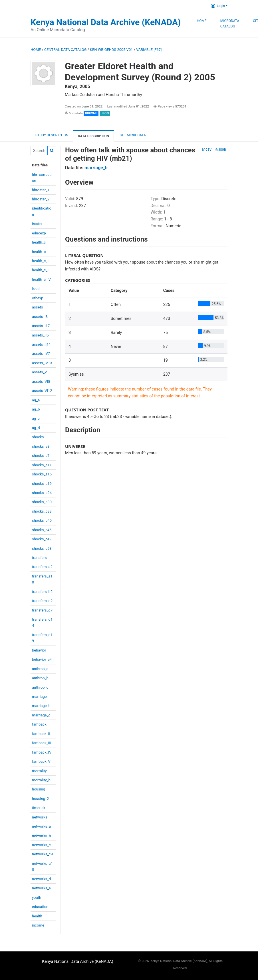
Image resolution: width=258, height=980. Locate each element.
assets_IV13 (42, 363)
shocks (38, 437)
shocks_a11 (42, 465)
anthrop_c (40, 687)
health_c (39, 242)
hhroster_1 (41, 190)
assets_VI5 (41, 382)
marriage (39, 697)
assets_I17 (41, 326)
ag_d (36, 428)
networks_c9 (42, 854)
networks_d (41, 879)
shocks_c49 (42, 539)
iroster (37, 224)
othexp (38, 298)
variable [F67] (149, 50)
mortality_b (41, 780)
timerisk (39, 808)
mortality (39, 771)
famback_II (41, 734)
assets (37, 307)
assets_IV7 (41, 353)
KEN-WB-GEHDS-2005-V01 (111, 50)
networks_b (41, 836)
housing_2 (40, 799)
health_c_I (40, 252)
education (40, 907)
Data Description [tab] (93, 136)
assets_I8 (40, 317)
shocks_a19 (42, 484)
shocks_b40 (42, 520)
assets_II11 (41, 344)
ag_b (36, 409)
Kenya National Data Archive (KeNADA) (106, 22)
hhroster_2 (41, 199)
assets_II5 (40, 335)
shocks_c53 (42, 548)
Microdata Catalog (230, 24)
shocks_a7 (41, 456)
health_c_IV (41, 279)
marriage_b (41, 706)
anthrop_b (40, 678)
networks (40, 817)
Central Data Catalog (65, 50)
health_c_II (41, 261)
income (38, 925)
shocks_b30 (42, 502)
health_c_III (41, 270)
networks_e (41, 888)
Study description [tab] (52, 135)
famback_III (42, 743)
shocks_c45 (42, 530)
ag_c (36, 418)
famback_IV (42, 752)
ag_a (36, 400)
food (36, 289)
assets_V (40, 372)
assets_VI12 (42, 391)
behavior (39, 650)
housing (39, 789)
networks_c (41, 845)
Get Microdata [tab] (132, 135)
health (37, 916)
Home (202, 21)
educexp (39, 233)
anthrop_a (40, 669)
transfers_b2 (42, 592)
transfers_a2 (42, 567)
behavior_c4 (42, 659)
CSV (207, 150)
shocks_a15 (42, 474)
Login (218, 6)
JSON (220, 150)
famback (39, 724)
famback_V (41, 761)
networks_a (41, 826)
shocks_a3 (41, 446)
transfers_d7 (42, 610)
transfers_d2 (42, 601)
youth (37, 898)
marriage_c (41, 715)
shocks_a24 (42, 493)
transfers (39, 558)
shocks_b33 (42, 511)
